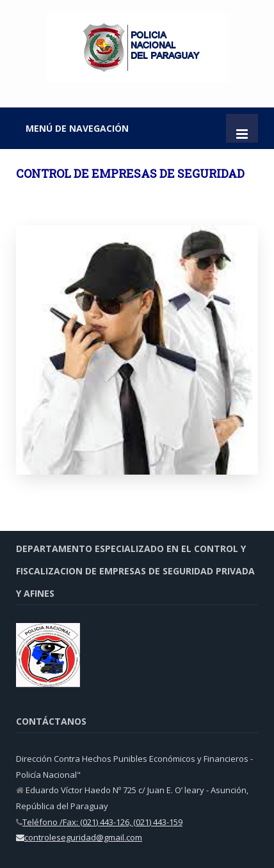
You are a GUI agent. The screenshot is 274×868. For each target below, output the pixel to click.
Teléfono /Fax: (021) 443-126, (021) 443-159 (102, 822)
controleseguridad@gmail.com (83, 837)
